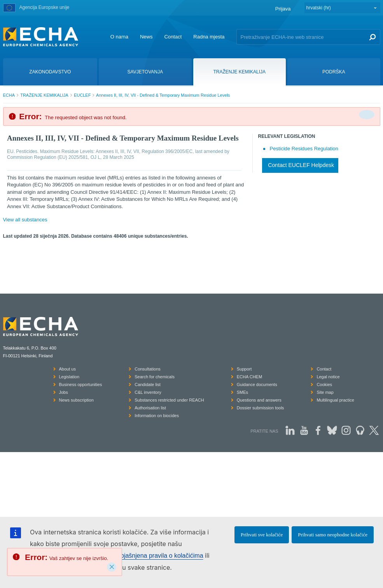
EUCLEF (82, 95)
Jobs (64, 392)
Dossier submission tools (261, 408)
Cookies (324, 384)
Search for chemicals (155, 377)
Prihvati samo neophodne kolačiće (333, 535)
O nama (119, 37)
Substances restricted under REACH (169, 400)
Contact (173, 37)
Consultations (148, 369)
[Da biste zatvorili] (367, 115)
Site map (325, 392)
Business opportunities (81, 384)
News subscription (76, 400)
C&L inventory (148, 392)
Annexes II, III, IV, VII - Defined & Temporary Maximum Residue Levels (163, 95)
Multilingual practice (335, 400)
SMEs (242, 392)
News (146, 37)
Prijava (283, 9)
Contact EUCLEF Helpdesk (301, 165)
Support (244, 369)
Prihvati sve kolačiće (262, 535)
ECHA (9, 95)
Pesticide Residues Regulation (304, 149)
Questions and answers (259, 400)
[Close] (112, 567)
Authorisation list (150, 408)
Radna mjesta (209, 37)
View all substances (25, 220)
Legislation (69, 377)
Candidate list (148, 384)
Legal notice (328, 377)
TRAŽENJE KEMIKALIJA (44, 95)
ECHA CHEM (249, 377)
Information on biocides (157, 416)
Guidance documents (257, 384)
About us (67, 369)
